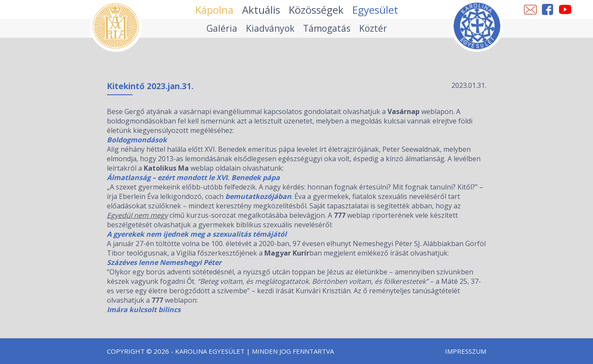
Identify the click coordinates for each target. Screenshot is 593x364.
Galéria (222, 28)
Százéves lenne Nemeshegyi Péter (164, 262)
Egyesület (375, 10)
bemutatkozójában (258, 196)
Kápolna (214, 10)
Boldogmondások (137, 140)
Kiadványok (270, 28)
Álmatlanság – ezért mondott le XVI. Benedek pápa (193, 177)
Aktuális (261, 10)
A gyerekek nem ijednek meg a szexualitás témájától (197, 234)
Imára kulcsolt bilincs (144, 310)
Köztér (373, 28)
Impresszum (466, 351)
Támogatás (327, 28)
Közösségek (316, 10)
